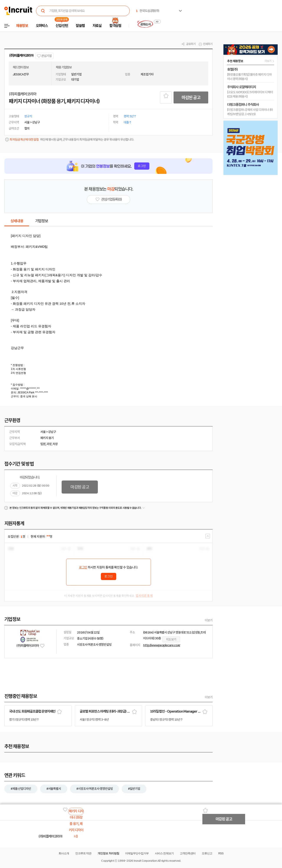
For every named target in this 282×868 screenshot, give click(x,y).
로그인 (83, 567)
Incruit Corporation (145, 861)
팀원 (43, 444)
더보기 (209, 620)
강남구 (52, 432)
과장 (49, 444)
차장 (55, 444)
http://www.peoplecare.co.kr (162, 645)
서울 (43, 432)
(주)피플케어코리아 (21, 56)
